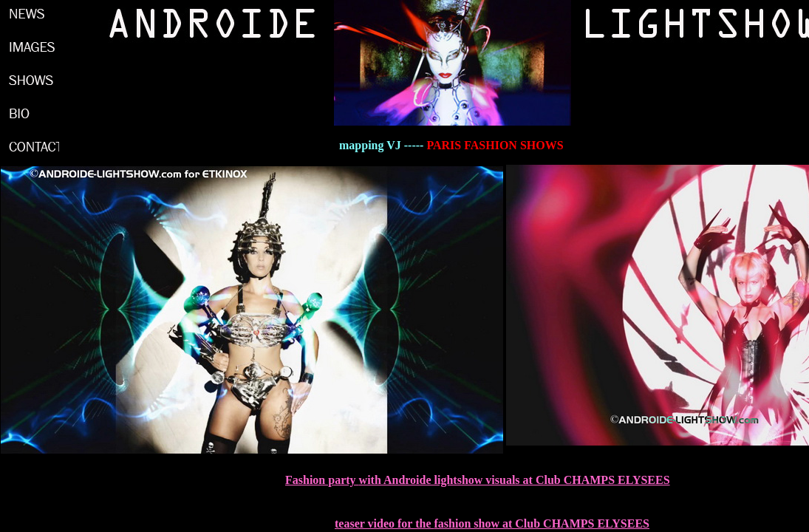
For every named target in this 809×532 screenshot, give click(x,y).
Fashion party (322, 480)
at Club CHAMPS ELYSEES (574, 524)
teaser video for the (384, 524)
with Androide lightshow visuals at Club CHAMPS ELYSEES (515, 480)
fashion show (466, 524)
